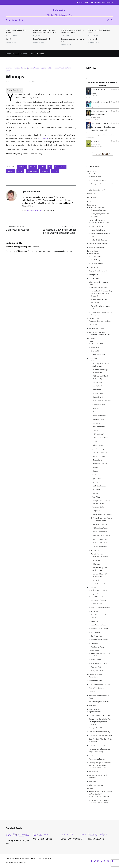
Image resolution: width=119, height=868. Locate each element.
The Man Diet (93, 771)
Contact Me (91, 194)
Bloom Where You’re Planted (102, 401)
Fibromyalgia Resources (98, 210)
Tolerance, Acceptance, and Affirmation (98, 777)
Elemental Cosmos (98, 419)
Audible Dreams (96, 660)
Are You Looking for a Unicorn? (99, 715)
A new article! (93, 39)
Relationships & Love (94, 709)
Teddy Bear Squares (99, 486)
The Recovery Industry (97, 328)
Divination (92, 692)
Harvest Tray (97, 441)
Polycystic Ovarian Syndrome (99, 244)
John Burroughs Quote (100, 449)
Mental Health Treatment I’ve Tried (100, 235)
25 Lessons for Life (97, 596)
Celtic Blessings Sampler (100, 557)
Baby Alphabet (97, 386)
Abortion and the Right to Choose (100, 321)
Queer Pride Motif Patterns (101, 535)
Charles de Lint (96, 117)
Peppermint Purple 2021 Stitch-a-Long (100, 569)
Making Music (95, 347)
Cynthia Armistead (12, 82)
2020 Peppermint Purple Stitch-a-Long (101, 365)
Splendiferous (97, 479)
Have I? (8, 39)
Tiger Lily (95, 493)
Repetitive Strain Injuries (97, 247)
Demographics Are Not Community (101, 735)
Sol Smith (90, 133)
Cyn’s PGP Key (92, 198)
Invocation (94, 621)
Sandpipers (96, 475)
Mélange (95, 467)
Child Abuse (93, 325)
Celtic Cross (96, 408)
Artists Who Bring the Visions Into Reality (100, 655)
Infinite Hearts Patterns (100, 532)
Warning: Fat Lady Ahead (97, 332)
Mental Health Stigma (98, 230)
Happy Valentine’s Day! (41, 39)
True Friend (96, 497)
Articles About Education (99, 287)
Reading (68, 68)
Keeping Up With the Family (98, 271)
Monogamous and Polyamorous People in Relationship (99, 750)
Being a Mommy (94, 254)
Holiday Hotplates (98, 445)
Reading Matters (94, 594)
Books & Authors (97, 604)
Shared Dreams (94, 651)
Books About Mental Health (100, 223)
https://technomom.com (34, 210)
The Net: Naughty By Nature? (99, 702)
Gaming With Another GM (72, 839)
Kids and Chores (96, 256)
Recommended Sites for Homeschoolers (99, 301)
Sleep (8, 71)
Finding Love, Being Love (97, 745)
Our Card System (95, 278)
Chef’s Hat (96, 412)
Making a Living (96, 176)
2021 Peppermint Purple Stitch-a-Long (100, 371)
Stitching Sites (95, 550)
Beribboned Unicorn (99, 393)
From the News (93, 834)
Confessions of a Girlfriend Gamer (100, 684)
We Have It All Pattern (100, 547)
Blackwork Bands (98, 397)
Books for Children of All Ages (101, 608)
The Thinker (96, 490)
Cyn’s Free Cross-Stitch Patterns (101, 518)
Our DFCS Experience (98, 260)
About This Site (92, 171)
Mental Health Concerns (97, 220)
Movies (43, 68)
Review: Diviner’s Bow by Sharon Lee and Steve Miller (73, 31)
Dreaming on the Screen (99, 663)
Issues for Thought (93, 318)
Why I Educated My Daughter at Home (100, 283)
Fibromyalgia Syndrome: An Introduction (100, 215)
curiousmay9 (43, 138)
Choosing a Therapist (98, 226)
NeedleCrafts (93, 358)
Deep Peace (96, 560)
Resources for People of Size (100, 335)
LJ (27, 68)
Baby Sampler (97, 390)
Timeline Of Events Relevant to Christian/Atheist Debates (101, 802)
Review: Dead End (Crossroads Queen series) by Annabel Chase (45, 31)
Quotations (93, 588)
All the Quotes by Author (99, 590)
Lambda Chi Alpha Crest (100, 453)
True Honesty (93, 782)
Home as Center (93, 251)
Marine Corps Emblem (100, 464)
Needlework (59, 68)
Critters (9, 68)
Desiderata (94, 611)
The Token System (97, 264)
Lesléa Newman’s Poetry (99, 625)
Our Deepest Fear (97, 636)
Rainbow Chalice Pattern (100, 539)
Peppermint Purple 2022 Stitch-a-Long (100, 575)
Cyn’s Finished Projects (98, 361)
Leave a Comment (42, 82)
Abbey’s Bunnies (98, 382)
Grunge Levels (94, 267)
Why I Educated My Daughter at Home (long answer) (101, 313)
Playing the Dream (97, 671)
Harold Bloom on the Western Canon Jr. (100, 616)
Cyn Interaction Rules (43, 839)
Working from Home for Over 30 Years (102, 185)
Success (95, 482)
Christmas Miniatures (99, 416)
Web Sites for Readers (98, 647)
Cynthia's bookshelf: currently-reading (103, 84)
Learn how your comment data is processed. (55, 251)
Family (16, 68)
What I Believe (92, 789)
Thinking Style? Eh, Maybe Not (17, 842)
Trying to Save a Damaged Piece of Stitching (101, 502)
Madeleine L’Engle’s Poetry (99, 629)
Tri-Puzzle (96, 580)
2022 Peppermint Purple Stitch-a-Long (100, 377)
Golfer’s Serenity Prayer (100, 438)
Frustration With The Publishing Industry (99, 697)
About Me (92, 174)
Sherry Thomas (96, 96)
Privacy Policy (92, 706)
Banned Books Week (96, 681)
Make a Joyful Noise (99, 456)
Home (23, 68)
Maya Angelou (95, 632)
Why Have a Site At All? (97, 190)
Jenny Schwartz (96, 105)
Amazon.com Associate (98, 600)
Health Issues (92, 205)
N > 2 (91, 755)
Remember (94, 643)
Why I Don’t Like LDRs (96, 785)
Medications (34, 68)
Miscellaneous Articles (95, 674)
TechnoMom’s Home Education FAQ (101, 307)
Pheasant (95, 471)
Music (50, 68)
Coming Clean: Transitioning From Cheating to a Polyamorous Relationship (100, 722)
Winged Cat (96, 511)
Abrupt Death (93, 677)
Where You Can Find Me (99, 180)
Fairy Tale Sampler (98, 427)
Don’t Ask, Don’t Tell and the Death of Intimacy (100, 740)
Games (63, 834)
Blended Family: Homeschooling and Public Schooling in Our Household (101, 294)
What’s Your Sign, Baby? (100, 584)
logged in (20, 247)
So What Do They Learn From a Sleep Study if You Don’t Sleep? (59, 230)
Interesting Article (96, 839)
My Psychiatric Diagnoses (99, 240)
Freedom (95, 430)
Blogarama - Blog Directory (16, 863)
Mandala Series (97, 460)
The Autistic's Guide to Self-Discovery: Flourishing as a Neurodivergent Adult (103, 127)
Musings (46, 834)
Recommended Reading (97, 759)
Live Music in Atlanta (98, 344)
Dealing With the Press (96, 688)
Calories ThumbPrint (99, 404)
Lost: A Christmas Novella (101, 102)
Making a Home (94, 275)
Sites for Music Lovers (98, 355)
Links (14, 834)
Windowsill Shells (98, 507)
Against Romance (95, 712)
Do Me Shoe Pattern (99, 521)
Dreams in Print (96, 667)
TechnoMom (60, 10)
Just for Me (91, 339)
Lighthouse (96, 564)
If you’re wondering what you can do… (73, 40)
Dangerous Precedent (23, 228)
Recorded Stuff (96, 351)
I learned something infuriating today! (99, 31)
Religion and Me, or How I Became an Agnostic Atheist (100, 793)
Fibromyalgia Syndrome (97, 208)
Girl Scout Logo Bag (99, 434)
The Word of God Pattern (101, 543)
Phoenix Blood (97, 141)
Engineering (96, 423)
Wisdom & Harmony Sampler (102, 514)
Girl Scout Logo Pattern (100, 528)
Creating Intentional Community (100, 732)
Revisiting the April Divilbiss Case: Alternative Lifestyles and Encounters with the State (100, 765)
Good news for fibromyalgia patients (16, 31)
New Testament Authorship (100, 797)
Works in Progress (97, 554)
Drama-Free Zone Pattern (101, 524)
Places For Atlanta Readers (99, 640)
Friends (90, 201)
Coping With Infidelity (96, 728)
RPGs (72, 834)
